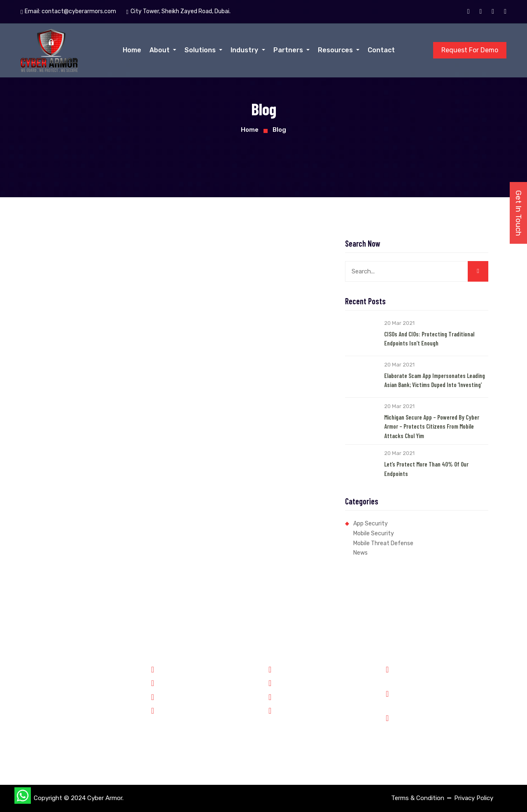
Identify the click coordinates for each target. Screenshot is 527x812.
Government (173, 669)
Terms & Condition (418, 798)
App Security (371, 524)
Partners (289, 50)
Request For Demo (470, 50)
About (160, 50)
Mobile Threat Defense (383, 543)
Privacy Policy (474, 798)
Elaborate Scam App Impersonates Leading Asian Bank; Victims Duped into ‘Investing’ (435, 380)
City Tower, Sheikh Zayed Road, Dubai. (446, 727)
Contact (381, 50)
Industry (245, 50)
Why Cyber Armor (297, 669)
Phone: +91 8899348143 (433, 673)
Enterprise (169, 710)
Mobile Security (374, 533)
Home (132, 50)
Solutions (201, 50)
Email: (68, 12)
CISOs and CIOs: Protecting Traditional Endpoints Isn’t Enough (429, 339)
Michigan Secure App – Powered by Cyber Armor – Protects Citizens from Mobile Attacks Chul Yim (432, 426)
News (360, 553)
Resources (336, 50)
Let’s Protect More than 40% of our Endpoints (426, 469)
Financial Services (180, 696)
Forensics (169, 682)
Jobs (279, 696)
